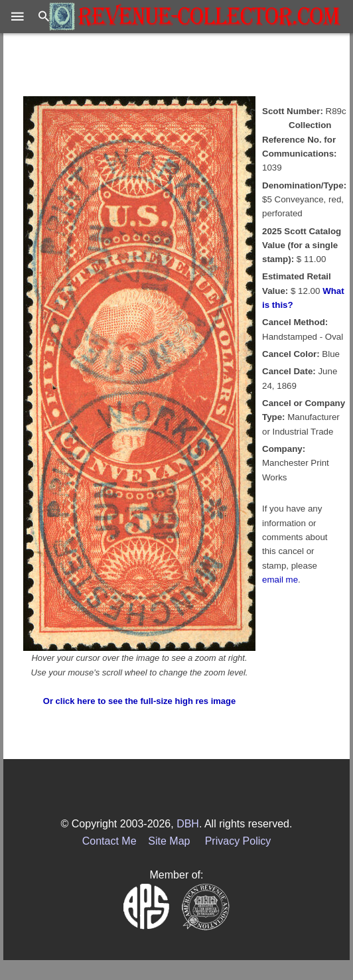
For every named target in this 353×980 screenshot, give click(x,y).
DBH (188, 824)
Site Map (169, 841)
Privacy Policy (238, 841)
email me (280, 580)
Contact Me (109, 841)
